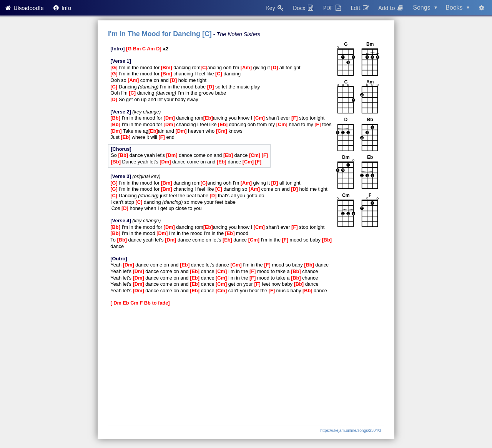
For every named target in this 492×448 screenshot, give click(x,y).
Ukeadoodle (24, 8)
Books (457, 7)
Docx (304, 8)
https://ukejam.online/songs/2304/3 (351, 431)
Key (275, 8)
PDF (333, 8)
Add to (391, 8)
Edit (360, 8)
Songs (425, 7)
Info (62, 8)
